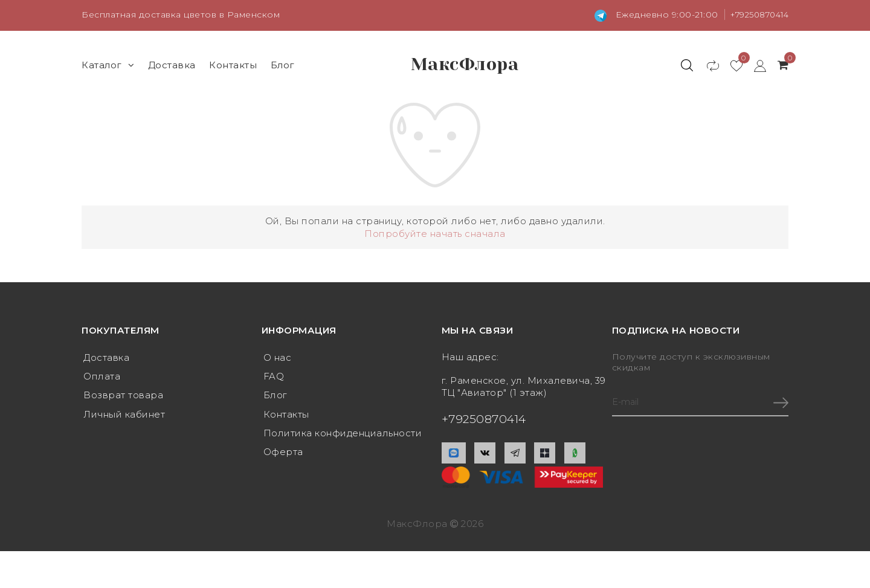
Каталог (108, 64)
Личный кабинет (124, 415)
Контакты (233, 64)
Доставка (172, 64)
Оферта (283, 454)
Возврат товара (123, 396)
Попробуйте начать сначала (435, 233)
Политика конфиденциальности (343, 435)
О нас (278, 357)
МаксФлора (465, 65)
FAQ (274, 377)
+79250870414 (756, 15)
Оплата (102, 377)
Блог (283, 64)
